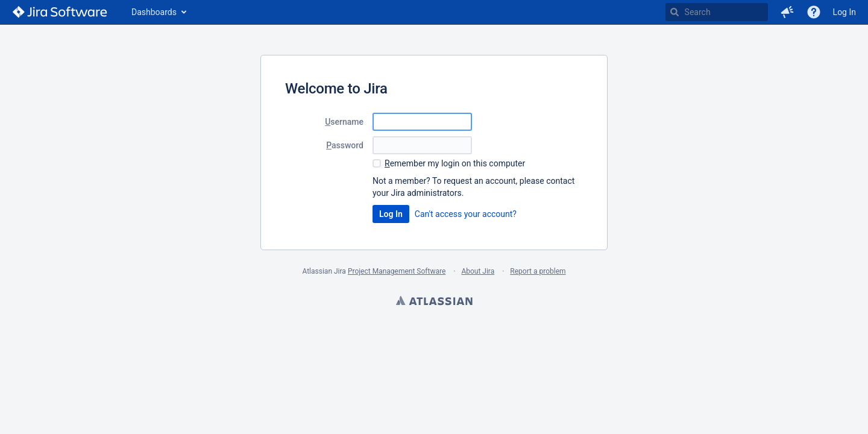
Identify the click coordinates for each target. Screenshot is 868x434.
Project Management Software (397, 271)
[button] (787, 12)
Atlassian (434, 302)
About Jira (478, 271)
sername (344, 122)
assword (345, 145)
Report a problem (538, 271)
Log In (844, 12)
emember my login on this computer (455, 163)
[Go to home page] (60, 12)
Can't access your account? (466, 214)
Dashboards (154, 12)
